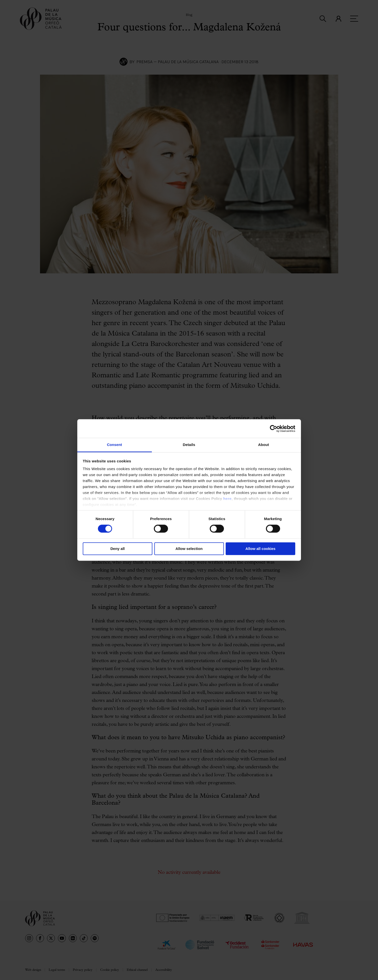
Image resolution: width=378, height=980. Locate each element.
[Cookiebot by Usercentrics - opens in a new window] (273, 429)
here (227, 499)
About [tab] (264, 445)
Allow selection (189, 549)
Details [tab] (189, 445)
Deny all (118, 549)
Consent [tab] (114, 445)
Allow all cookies (261, 549)
